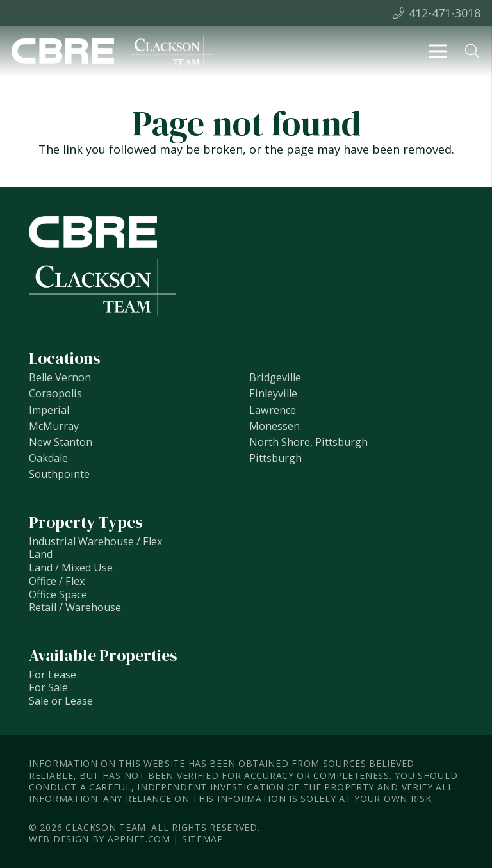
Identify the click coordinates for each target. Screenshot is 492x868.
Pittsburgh (275, 458)
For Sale (48, 687)
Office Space (58, 594)
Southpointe (59, 474)
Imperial (49, 410)
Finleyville (273, 393)
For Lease (53, 675)
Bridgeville (275, 377)
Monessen (275, 426)
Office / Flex (57, 581)
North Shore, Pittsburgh (308, 442)
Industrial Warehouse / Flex (95, 541)
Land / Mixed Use (71, 568)
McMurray (54, 426)
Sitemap (203, 839)
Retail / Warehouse (75, 607)
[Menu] (439, 51)
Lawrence (273, 410)
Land (41, 554)
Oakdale (48, 458)
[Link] (63, 51)
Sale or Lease (61, 701)
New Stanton (61, 442)
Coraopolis (55, 393)
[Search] (472, 51)
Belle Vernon (60, 377)
